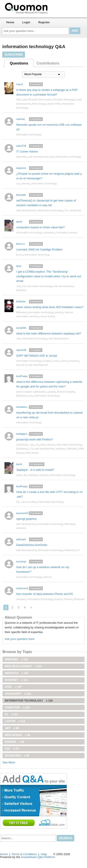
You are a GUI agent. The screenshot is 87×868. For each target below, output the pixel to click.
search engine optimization (31, 392)
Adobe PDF (54, 104)
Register (44, 22)
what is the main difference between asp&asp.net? (49, 333)
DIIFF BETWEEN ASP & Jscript (37, 356)
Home (10, 22)
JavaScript (75, 210)
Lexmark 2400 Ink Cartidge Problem (39, 249)
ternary (73, 233)
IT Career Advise (27, 152)
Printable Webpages (64, 100)
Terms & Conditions (24, 854)
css (18, 184)
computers (49, 233)
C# (66, 210)
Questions (19, 63)
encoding (31, 502)
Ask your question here (20, 639)
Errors (20, 255)
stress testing (48, 316)
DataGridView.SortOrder (32, 545)
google (52, 392)
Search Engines (66, 392)
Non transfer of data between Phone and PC (45, 594)
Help (44, 854)
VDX (19, 100)
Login (26, 22)
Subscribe (14, 55)
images (47, 361)
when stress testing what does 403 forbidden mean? (50, 307)
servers (59, 312)
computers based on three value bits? (40, 227)
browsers (74, 361)
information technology (29, 135)
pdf (25, 100)
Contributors (48, 63)
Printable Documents (39, 100)
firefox (35, 453)
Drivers (58, 599)
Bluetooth (79, 599)
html (52, 157)
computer (17, 708)
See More (9, 762)
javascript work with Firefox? (34, 439)
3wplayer (33, 475)
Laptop (15, 721)
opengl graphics (27, 519)
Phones (68, 599)
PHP (28, 453)
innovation (62, 233)
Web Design (39, 104)
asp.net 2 (21, 365)
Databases (22, 449)
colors (64, 361)
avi (25, 475)
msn (30, 396)
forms (56, 361)
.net (18, 286)
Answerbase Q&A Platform (38, 857)
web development (38, 157)
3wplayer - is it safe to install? (35, 470)
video (19, 475)
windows (61, 449)
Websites (21, 157)
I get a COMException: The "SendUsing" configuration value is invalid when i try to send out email (49, 276)
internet (26, 184)
